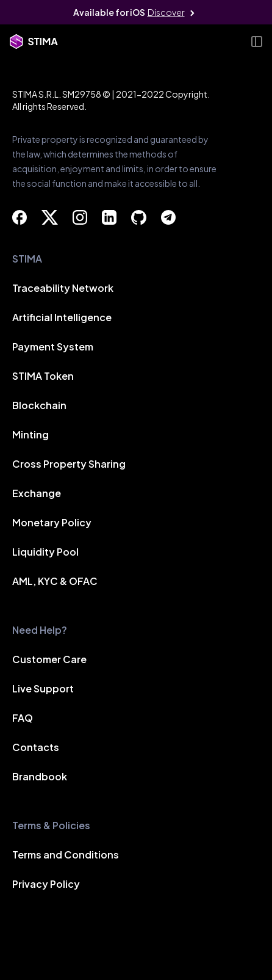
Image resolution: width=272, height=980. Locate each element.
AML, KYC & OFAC (55, 581)
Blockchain (39, 405)
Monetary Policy (52, 522)
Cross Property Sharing (69, 464)
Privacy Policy (46, 884)
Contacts (36, 747)
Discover (166, 12)
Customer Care (49, 659)
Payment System (53, 347)
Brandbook (40, 776)
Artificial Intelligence (62, 317)
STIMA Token (43, 376)
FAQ (23, 718)
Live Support (43, 688)
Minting (30, 434)
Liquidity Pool (45, 552)
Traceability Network (63, 288)
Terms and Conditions (66, 855)
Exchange (37, 493)
